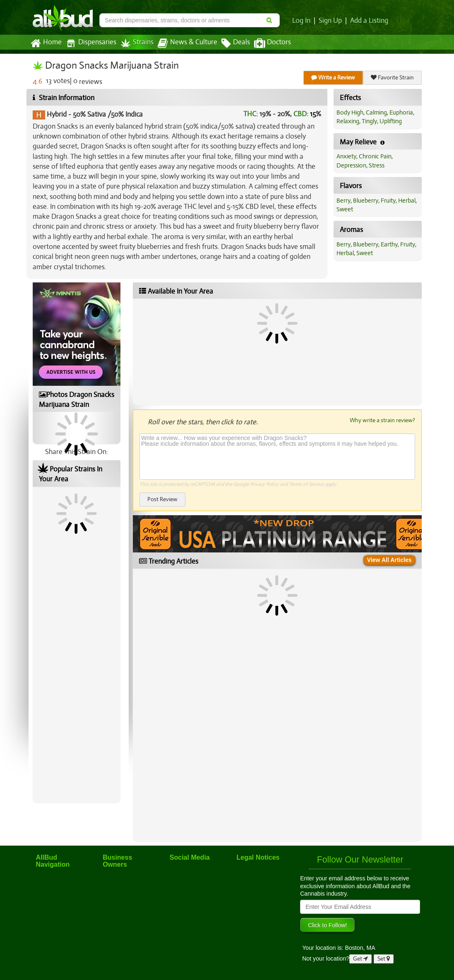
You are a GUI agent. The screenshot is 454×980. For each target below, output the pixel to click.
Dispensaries (91, 43)
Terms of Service (306, 484)
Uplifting (391, 121)
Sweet (345, 209)
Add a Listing (369, 21)
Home (46, 43)
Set (384, 959)
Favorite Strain (392, 78)
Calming (376, 112)
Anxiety (346, 156)
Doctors (273, 43)
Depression (351, 165)
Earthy (389, 244)
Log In (301, 21)
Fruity (388, 201)
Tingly (369, 121)
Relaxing (348, 121)
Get (360, 959)
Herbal (407, 201)
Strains (137, 43)
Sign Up (330, 21)
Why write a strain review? (382, 420)
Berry (344, 201)
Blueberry (366, 201)
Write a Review (333, 78)
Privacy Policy (264, 484)
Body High (350, 112)
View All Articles (389, 560)
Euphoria (401, 112)
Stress (377, 165)
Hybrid (57, 114)
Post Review (162, 499)
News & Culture (187, 43)
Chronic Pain (375, 156)
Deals (236, 43)
